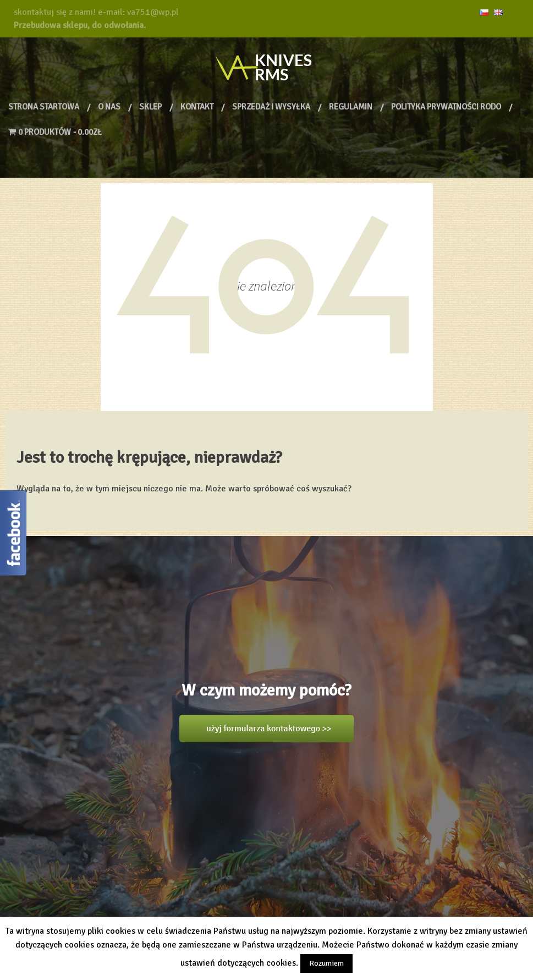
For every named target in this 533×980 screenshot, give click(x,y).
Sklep (150, 107)
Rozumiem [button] (326, 963)
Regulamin (351, 107)
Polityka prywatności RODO (446, 107)
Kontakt (197, 107)
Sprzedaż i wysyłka (271, 107)
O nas (109, 107)
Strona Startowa (44, 107)
